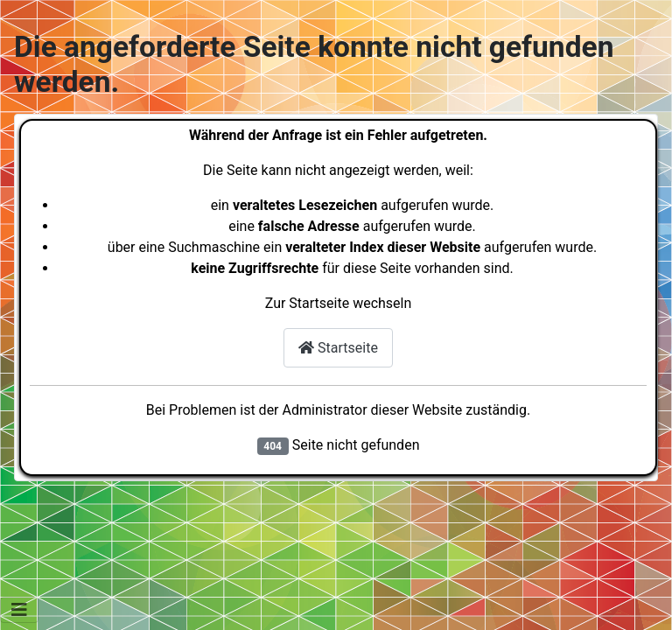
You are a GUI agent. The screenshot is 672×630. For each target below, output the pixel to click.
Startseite (338, 348)
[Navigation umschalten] (19, 610)
